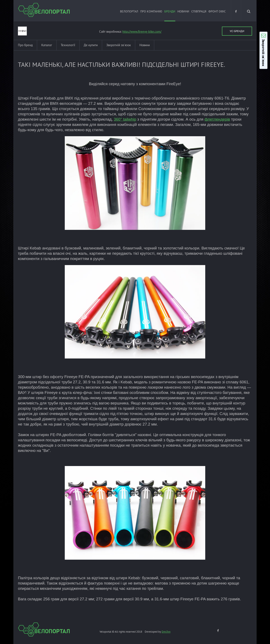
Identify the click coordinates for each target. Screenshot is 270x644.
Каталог (47, 45)
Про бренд (25, 45)
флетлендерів (217, 119)
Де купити (91, 45)
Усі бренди (237, 31)
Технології (68, 45)
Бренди (170, 11)
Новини (183, 11)
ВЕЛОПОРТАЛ (129, 11)
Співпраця (199, 11)
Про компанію (151, 11)
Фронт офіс (217, 11)
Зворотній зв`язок (119, 45)
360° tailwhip (125, 119)
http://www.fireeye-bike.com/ (142, 32)
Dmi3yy (166, 632)
